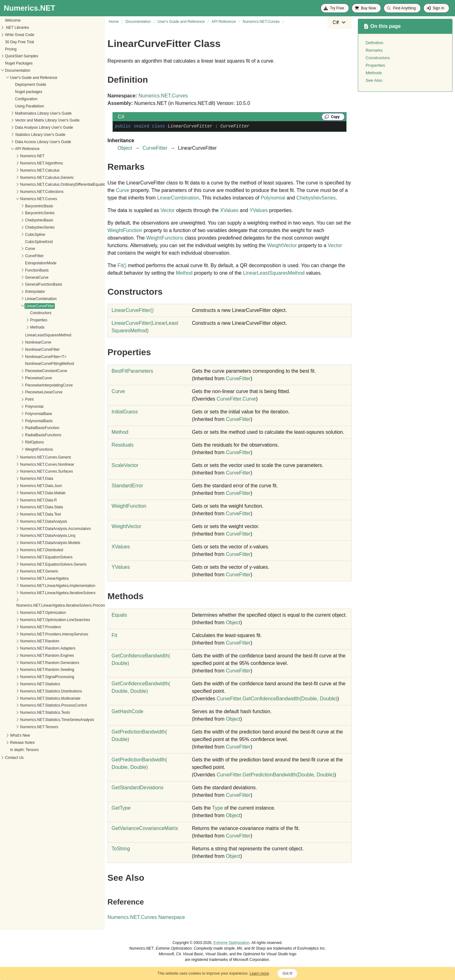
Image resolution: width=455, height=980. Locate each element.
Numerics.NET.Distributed (26, 550)
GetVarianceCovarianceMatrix (145, 828)
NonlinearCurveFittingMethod (34, 364)
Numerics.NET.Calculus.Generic (32, 178)
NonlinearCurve (23, 342)
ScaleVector (125, 465)
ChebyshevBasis (24, 220)
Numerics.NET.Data (21, 479)
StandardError (127, 486)
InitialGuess (125, 412)
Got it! (287, 973)
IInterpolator (20, 292)
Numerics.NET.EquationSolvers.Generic (38, 564)
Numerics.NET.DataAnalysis (29, 521)
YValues (259, 210)
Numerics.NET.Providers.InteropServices (39, 634)
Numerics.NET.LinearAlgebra (29, 578)
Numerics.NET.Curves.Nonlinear (32, 464)
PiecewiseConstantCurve (31, 371)
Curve (15, 249)
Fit (122, 265)
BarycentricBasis (24, 206)
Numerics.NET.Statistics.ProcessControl (38, 705)
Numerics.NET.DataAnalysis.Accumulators (40, 529)
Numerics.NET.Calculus (25, 170)
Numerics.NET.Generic (24, 571)
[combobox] (339, 23)
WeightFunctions (24, 449)
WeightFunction (125, 230)
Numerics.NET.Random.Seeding (32, 670)
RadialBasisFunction (27, 428)
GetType (121, 808)
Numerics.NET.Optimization (28, 613)
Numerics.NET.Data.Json (26, 486)
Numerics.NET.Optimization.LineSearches (40, 620)
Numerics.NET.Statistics (25, 684)
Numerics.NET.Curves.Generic (31, 457)
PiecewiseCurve (24, 378)
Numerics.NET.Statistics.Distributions (36, 691)
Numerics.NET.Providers (26, 627)
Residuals (123, 445)
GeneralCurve (22, 277)
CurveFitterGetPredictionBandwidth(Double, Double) (275, 775)
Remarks (374, 50)
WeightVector (282, 245)
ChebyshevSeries (25, 227)
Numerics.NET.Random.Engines (32, 656)
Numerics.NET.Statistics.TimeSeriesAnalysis (42, 720)
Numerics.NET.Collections (27, 192)
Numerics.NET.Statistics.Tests (30, 713)
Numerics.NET (17, 156)
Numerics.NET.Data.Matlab (28, 493)
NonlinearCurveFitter (27, 350)
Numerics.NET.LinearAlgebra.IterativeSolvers (43, 593)
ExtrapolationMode (26, 263)
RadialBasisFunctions (28, 435)
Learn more (259, 973)
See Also (374, 80)
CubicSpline (20, 235)
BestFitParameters (132, 371)
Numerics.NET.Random (25, 641)
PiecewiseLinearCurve (29, 392)
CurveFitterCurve (236, 399)
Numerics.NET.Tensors (24, 727)
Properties (24, 320)
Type (218, 808)
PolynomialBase (24, 414)
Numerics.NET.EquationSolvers (31, 557)
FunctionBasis (22, 270)
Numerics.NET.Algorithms (26, 163)
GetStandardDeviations (137, 788)
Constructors (26, 313)
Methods (22, 327)
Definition (375, 43)
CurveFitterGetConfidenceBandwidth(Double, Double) (277, 699)
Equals (119, 615)
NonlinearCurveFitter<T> (31, 357)
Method (184, 273)
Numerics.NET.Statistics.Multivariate (35, 698)
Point (14, 399)
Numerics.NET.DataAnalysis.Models (35, 543)
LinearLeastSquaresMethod (33, 335)
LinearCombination (26, 299)
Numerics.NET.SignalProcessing (32, 677)
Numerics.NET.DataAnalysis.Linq (33, 536)
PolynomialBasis (24, 421)
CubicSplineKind (24, 242)
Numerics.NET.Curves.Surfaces (31, 471)
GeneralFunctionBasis (29, 284)
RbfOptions (19, 442)
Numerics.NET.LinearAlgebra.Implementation (43, 586)
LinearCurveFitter (25, 306)
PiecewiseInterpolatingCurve (34, 385)
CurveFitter (19, 256)
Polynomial (19, 407)
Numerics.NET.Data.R (23, 500)
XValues (229, 210)
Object (125, 148)
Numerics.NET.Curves (24, 199)
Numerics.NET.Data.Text (26, 514)
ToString (121, 849)
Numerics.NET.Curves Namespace (146, 917)
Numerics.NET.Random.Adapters (33, 648)
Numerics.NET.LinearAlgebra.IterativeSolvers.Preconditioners (52, 605)
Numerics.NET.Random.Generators (35, 663)
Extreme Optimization (231, 943)
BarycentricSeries (25, 213)
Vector (167, 210)
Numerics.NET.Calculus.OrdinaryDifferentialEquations (50, 184)
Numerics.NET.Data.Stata (26, 507)
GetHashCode (127, 711)
